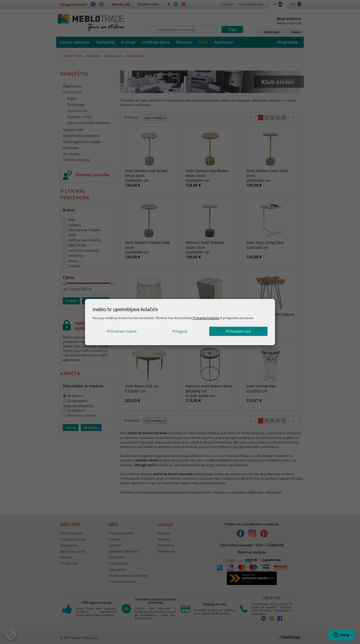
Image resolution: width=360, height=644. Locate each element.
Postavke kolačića (205, 318)
